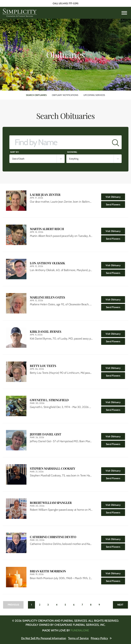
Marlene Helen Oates (47, 297)
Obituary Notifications (65, 95)
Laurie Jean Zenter (45, 195)
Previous (13, 605)
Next (120, 605)
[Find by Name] (60, 142)
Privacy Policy (100, 638)
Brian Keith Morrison (48, 571)
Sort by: (15, 152)
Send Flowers (115, 204)
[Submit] (116, 142)
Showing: (72, 152)
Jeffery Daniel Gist (45, 434)
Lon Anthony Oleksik (47, 263)
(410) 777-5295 (70, 3)
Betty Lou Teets (43, 366)
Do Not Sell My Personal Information (44, 638)
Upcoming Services (94, 95)
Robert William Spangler (51, 503)
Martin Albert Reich (47, 229)
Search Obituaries (36, 95)
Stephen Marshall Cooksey (52, 469)
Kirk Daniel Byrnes (46, 332)
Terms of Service (79, 638)
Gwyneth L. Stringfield (49, 400)
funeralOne (80, 630)
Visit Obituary (115, 196)
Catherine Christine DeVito (53, 537)
